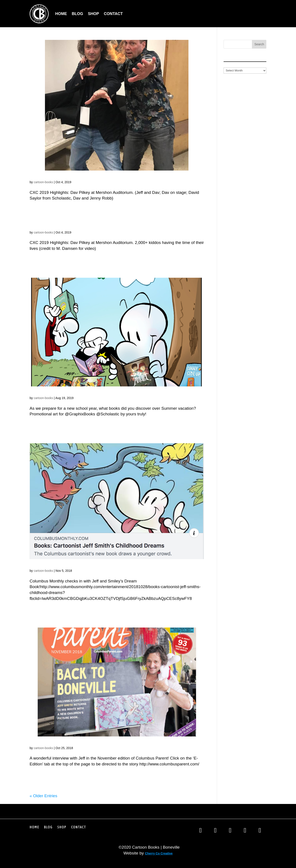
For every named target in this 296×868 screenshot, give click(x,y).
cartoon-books (43, 182)
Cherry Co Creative (159, 853)
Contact (113, 14)
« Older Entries (44, 796)
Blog (77, 14)
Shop (93, 14)
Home (61, 14)
